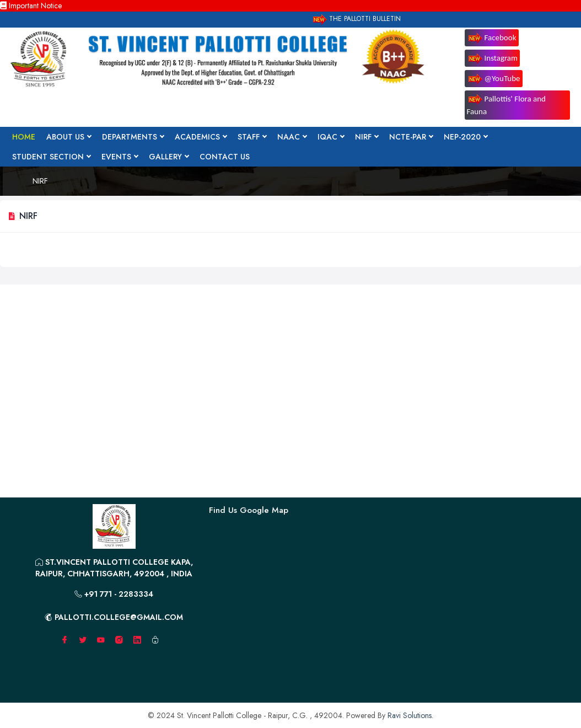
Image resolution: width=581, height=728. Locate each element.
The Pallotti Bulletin (356, 20)
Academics (201, 137)
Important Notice (31, 6)
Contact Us (225, 157)
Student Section (51, 157)
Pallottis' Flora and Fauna (507, 105)
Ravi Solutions (410, 715)
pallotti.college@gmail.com (114, 617)
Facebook (492, 38)
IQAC (331, 137)
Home (24, 137)
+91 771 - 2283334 (114, 594)
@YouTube (494, 79)
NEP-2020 (466, 137)
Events (120, 157)
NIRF (367, 137)
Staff (252, 137)
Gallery (169, 157)
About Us (69, 137)
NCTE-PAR (411, 137)
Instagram (493, 59)
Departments (133, 137)
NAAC (292, 137)
